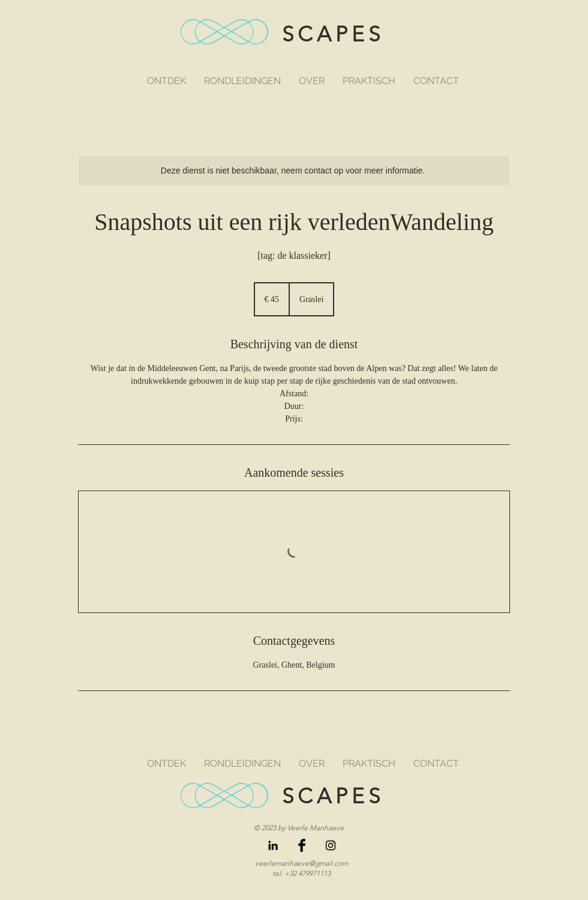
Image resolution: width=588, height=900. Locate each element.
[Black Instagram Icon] (331, 845)
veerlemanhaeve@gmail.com (301, 863)
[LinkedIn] (273, 845)
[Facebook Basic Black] (302, 845)
